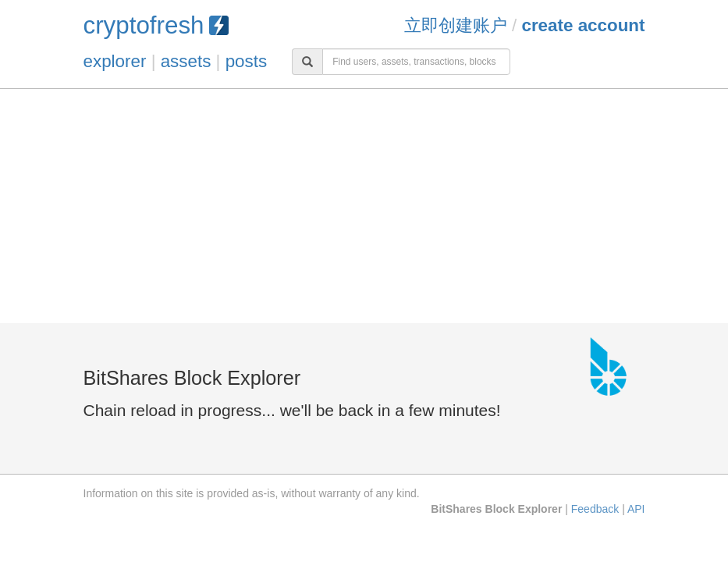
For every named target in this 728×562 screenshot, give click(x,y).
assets (186, 61)
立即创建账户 (456, 25)
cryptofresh (156, 25)
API (636, 509)
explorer (115, 61)
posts (247, 61)
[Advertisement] (364, 206)
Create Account (583, 25)
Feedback (595, 509)
